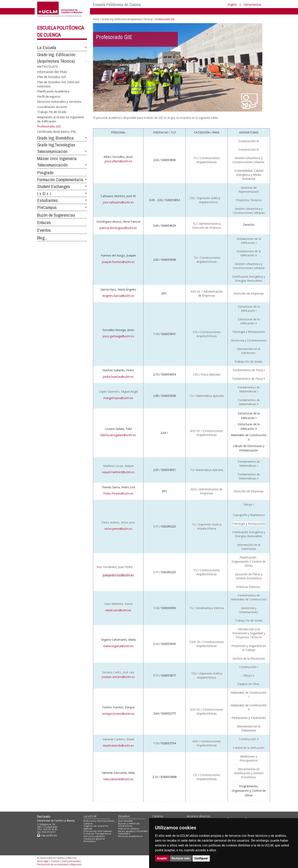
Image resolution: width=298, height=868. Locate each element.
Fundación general (94, 839)
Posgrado (45, 173)
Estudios (124, 816)
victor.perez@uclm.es (118, 529)
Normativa (89, 841)
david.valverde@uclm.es (118, 745)
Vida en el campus (129, 828)
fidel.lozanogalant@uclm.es (118, 435)
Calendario (124, 833)
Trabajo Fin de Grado (52, 112)
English (232, 5)
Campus (88, 823)
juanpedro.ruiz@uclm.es (118, 575)
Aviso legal (43, 861)
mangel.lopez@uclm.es (118, 398)
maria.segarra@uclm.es (118, 646)
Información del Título (52, 71)
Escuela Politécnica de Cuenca (117, 5)
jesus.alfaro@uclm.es (118, 161)
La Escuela (47, 48)
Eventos (44, 230)
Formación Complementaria (60, 180)
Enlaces (44, 222)
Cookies (55, 861)
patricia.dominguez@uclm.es (118, 228)
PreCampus (47, 207)
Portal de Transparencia (97, 833)
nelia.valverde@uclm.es (118, 779)
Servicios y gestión (94, 836)
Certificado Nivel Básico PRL (57, 131)
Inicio (96, 19)
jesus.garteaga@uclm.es (118, 336)
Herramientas (252, 5)
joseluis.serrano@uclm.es (118, 677)
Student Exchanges (54, 186)
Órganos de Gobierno (96, 826)
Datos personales (71, 861)
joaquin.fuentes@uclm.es (118, 262)
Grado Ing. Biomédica (55, 138)
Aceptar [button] (162, 858)
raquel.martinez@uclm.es (118, 472)
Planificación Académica (53, 91)
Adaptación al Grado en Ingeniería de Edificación (60, 119)
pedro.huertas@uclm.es (118, 377)
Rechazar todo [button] (181, 858)
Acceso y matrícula (129, 823)
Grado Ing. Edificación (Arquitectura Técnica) (127, 19)
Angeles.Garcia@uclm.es (118, 296)
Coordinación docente (52, 107)
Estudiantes (47, 200)
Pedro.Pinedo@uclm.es (118, 493)
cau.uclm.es (47, 835)
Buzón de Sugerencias (56, 215)
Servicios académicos (130, 836)
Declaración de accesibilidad (53, 864)
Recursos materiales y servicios (59, 101)
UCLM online (125, 826)
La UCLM (90, 816)
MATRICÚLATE (48, 66)
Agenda (88, 828)
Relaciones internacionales (99, 821)
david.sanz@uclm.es (118, 610)
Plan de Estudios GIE (52, 77)
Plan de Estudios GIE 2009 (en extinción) (58, 84)
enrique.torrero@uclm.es (118, 714)
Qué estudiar (125, 821)
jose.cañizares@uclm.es (118, 202)
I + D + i (44, 193)
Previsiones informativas (98, 831)
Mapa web (76, 864)
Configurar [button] (201, 858)
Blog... (42, 238)
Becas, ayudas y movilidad (133, 831)
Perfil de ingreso (49, 96)
